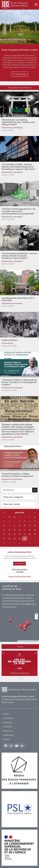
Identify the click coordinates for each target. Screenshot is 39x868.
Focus (20, 647)
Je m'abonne (19, 564)
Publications (8, 735)
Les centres (8, 718)
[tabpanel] (19, 664)
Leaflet (20, 641)
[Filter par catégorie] (19, 497)
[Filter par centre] (19, 504)
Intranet (7, 739)
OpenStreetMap (28, 641)
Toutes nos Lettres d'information (19, 576)
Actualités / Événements (20, 88)
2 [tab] (20, 678)
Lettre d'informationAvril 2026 (19, 571)
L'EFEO (6, 714)
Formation (8, 727)
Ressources (8, 731)
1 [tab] (17, 678)
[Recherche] (17, 490)
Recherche (8, 722)
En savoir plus (19, 74)
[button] (24, 629)
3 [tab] (22, 678)
